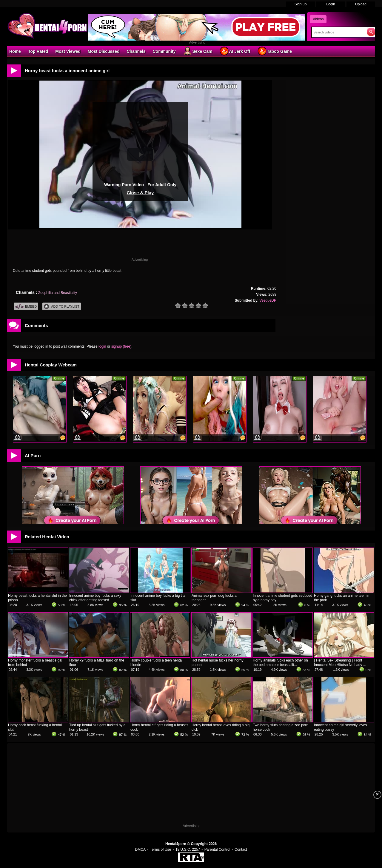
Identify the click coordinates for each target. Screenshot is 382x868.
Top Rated (38, 51)
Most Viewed (68, 51)
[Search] (338, 32)
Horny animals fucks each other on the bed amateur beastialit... (280, 663)
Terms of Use (161, 850)
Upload (361, 4)
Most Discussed (104, 51)
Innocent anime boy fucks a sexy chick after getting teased (95, 598)
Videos (318, 19)
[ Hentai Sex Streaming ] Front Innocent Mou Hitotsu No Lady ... (340, 663)
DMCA (140, 850)
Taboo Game (275, 51)
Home (15, 51)
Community (164, 51)
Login (331, 4)
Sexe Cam (197, 51)
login (102, 346)
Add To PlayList (62, 307)
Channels (136, 51)
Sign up (301, 4)
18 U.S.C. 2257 (188, 850)
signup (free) (121, 346)
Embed (26, 307)
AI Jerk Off (235, 51)
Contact (241, 850)
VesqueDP (268, 300)
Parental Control (217, 850)
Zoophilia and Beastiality (58, 293)
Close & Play (140, 193)
